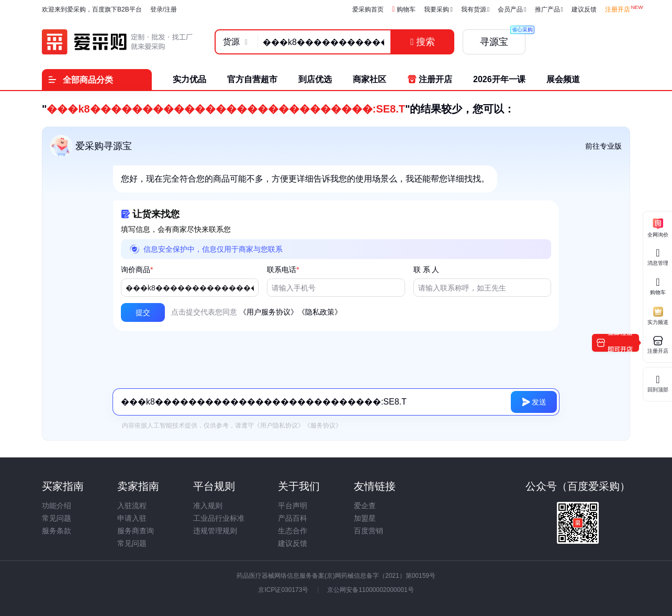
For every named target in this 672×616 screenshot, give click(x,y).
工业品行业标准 (219, 518)
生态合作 (293, 531)
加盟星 (365, 518)
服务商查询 (136, 531)
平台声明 (293, 506)
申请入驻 (132, 518)
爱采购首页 (368, 9)
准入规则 (208, 506)
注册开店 (618, 9)
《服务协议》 (323, 425)
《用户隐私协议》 (279, 425)
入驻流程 (132, 506)
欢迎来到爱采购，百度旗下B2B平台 (92, 9)
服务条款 (57, 531)
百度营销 (368, 531)
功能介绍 (57, 506)
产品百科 (293, 518)
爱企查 (365, 506)
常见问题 (57, 518)
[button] (143, 312)
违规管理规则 (215, 531)
